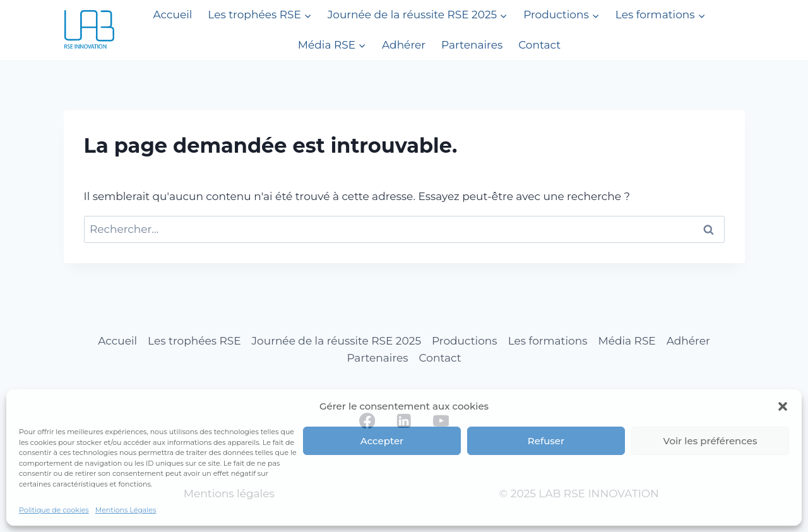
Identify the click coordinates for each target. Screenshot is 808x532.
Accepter (382, 441)
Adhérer (404, 45)
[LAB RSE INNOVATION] (89, 30)
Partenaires (472, 45)
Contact (539, 45)
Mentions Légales (126, 510)
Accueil (172, 15)
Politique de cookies (54, 510)
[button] (783, 406)
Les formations (548, 341)
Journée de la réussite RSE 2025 (336, 341)
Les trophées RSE (194, 341)
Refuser (546, 441)
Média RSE (627, 341)
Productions (465, 341)
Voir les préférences (710, 441)
